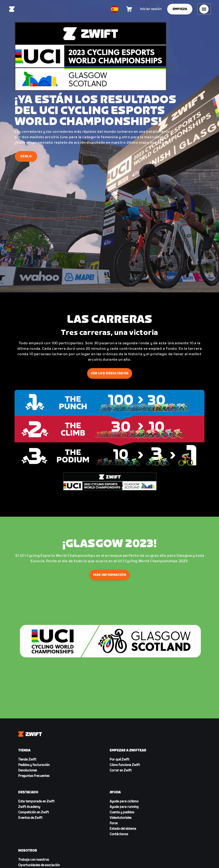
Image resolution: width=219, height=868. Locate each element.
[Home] (12, 9)
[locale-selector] (115, 9)
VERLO (26, 156)
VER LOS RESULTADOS (109, 373)
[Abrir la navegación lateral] (204, 9)
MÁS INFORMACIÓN (109, 575)
